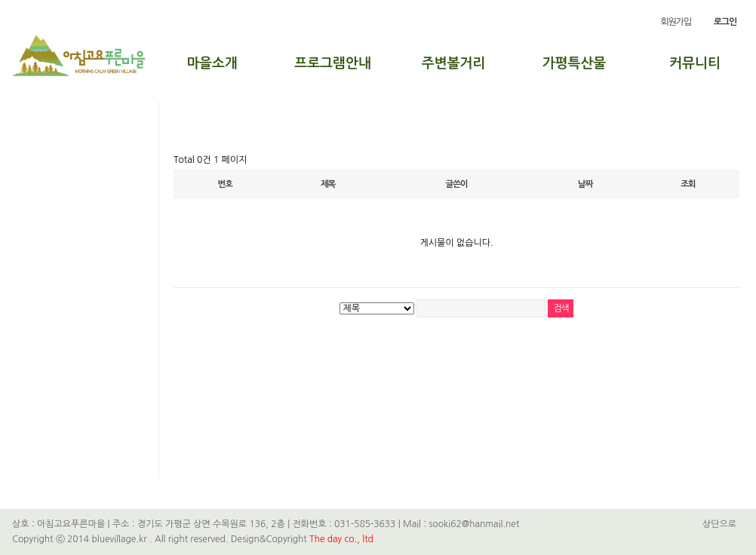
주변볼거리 (454, 63)
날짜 (585, 184)
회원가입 (675, 22)
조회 (688, 184)
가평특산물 (575, 63)
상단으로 (719, 524)
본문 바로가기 (0, 0)
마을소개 (212, 63)
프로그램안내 (333, 63)
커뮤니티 (695, 63)
